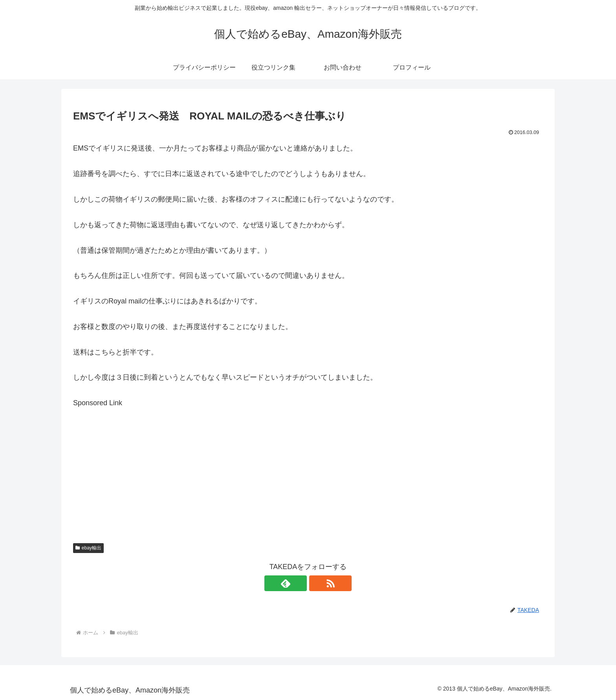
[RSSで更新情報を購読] (317, 583)
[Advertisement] (308, 465)
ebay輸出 (88, 548)
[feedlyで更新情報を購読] (299, 583)
